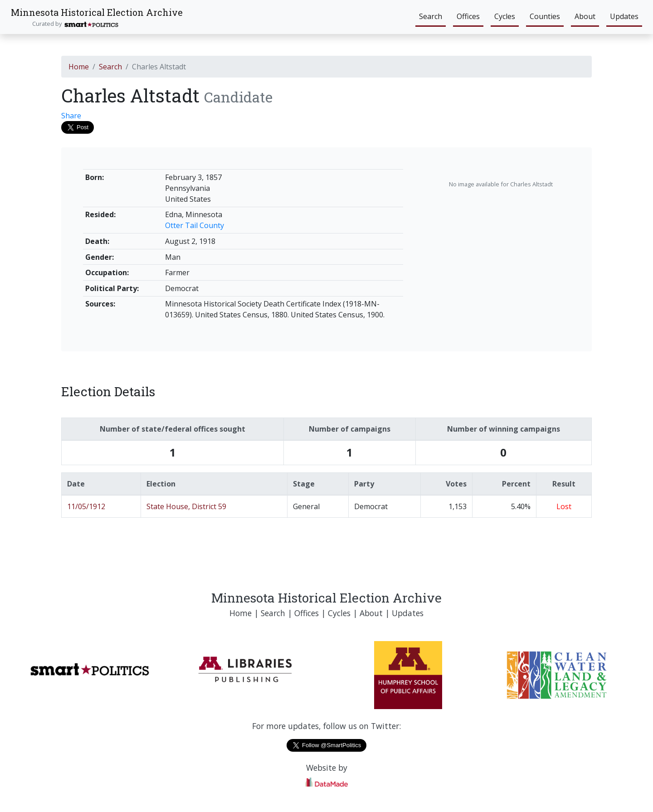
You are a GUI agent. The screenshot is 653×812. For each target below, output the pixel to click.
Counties (545, 16)
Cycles (505, 16)
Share (71, 116)
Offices (468, 16)
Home (79, 67)
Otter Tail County (195, 225)
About (585, 16)
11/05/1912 (86, 506)
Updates (624, 16)
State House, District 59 (186, 506)
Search (431, 16)
